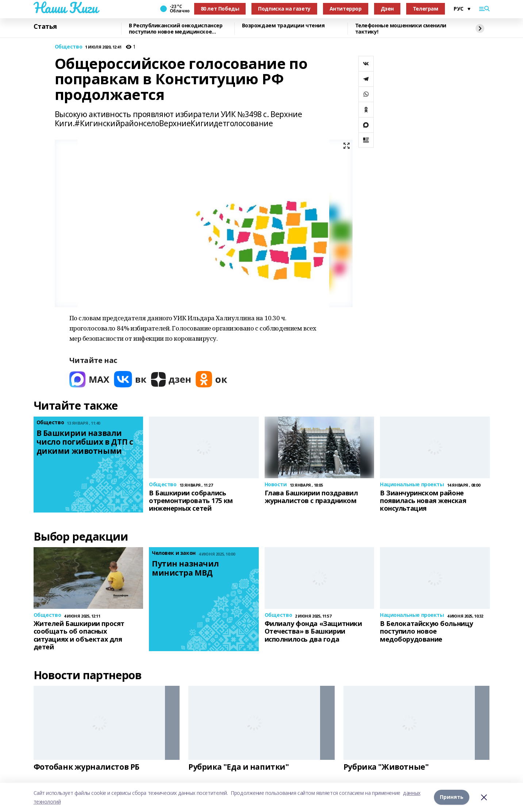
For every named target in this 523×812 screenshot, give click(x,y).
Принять (452, 797)
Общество (69, 47)
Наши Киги (66, 8)
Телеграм (426, 9)
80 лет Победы (220, 9)
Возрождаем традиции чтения (283, 26)
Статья (45, 27)
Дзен (387, 9)
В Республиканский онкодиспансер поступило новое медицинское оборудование (176, 29)
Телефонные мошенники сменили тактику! (401, 29)
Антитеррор (346, 9)
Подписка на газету (284, 9)
